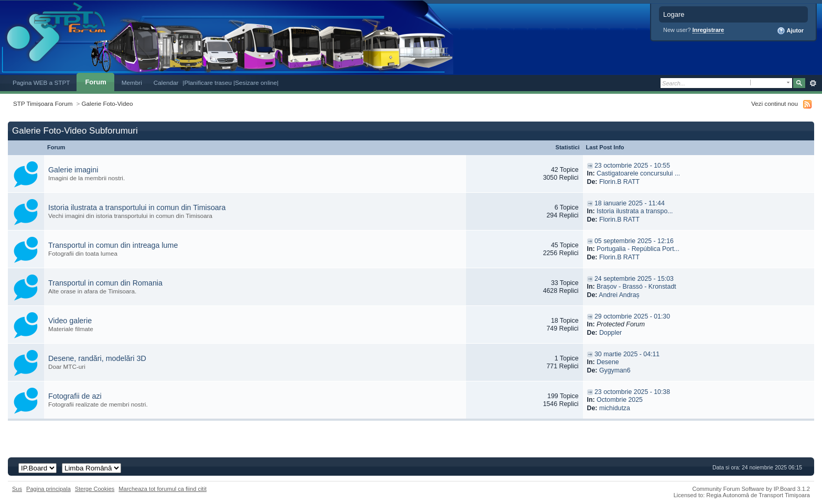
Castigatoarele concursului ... (638, 173)
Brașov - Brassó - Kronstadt (636, 287)
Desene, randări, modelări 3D (97, 358)
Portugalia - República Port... (638, 249)
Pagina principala (48, 489)
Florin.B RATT (619, 182)
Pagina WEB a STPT (41, 83)
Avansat (813, 83)
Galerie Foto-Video (107, 103)
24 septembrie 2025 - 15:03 (634, 279)
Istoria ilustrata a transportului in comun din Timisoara (137, 207)
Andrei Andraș (619, 295)
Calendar (166, 83)
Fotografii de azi (75, 396)
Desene (608, 362)
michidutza (615, 408)
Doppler (610, 333)
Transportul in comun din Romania (105, 283)
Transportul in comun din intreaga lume (113, 245)
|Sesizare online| (256, 83)
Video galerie (70, 321)
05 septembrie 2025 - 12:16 (634, 241)
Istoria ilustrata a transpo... (635, 211)
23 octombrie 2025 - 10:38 (632, 392)
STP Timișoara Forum (43, 103)
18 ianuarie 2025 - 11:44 (630, 203)
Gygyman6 (615, 370)
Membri (132, 83)
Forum (95, 82)
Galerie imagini (73, 170)
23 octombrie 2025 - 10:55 (632, 166)
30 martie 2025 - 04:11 (627, 354)
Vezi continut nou (775, 103)
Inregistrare (709, 30)
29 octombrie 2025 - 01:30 (632, 316)
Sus (17, 489)
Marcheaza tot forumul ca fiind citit (163, 489)
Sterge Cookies (95, 489)
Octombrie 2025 (620, 400)
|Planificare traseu (208, 83)
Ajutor (790, 31)
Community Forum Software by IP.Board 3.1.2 (751, 489)
